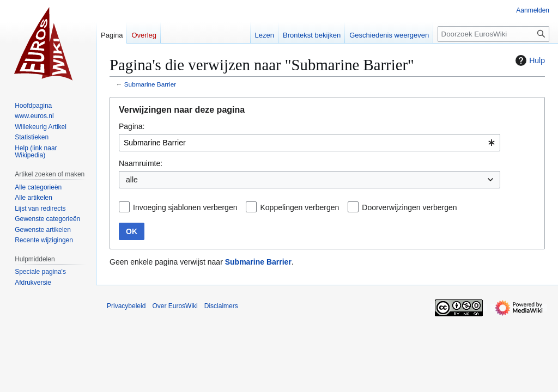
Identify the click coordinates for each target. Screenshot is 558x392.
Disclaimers (221, 306)
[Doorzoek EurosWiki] (493, 34)
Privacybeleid (126, 306)
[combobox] (310, 143)
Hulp (529, 60)
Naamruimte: (141, 163)
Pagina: (132, 126)
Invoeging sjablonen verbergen (185, 207)
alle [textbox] (132, 180)
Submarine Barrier (150, 84)
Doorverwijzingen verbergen (409, 207)
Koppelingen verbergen (299, 207)
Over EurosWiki (175, 306)
